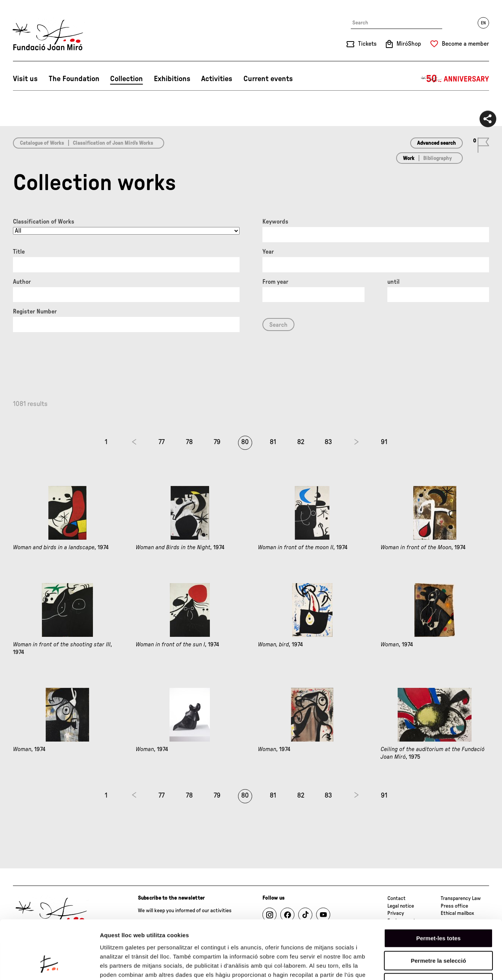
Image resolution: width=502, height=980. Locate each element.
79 (217, 442)
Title (19, 252)
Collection (126, 79)
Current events (268, 79)
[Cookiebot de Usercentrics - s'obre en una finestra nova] (49, 965)
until (393, 282)
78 (189, 442)
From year (275, 282)
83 (328, 442)
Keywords (275, 222)
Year (268, 252)
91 (384, 442)
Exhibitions (172, 79)
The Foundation (74, 79)
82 (301, 442)
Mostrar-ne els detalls (438, 965)
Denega (438, 931)
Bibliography (437, 158)
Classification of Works (44, 222)
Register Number (35, 312)
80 (245, 442)
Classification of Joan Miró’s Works (113, 143)
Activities (217, 79)
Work (409, 158)
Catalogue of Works (42, 143)
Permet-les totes (439, 887)
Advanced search (436, 143)
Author (22, 282)
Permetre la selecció (438, 909)
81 (273, 442)
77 (161, 442)
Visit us (25, 79)
